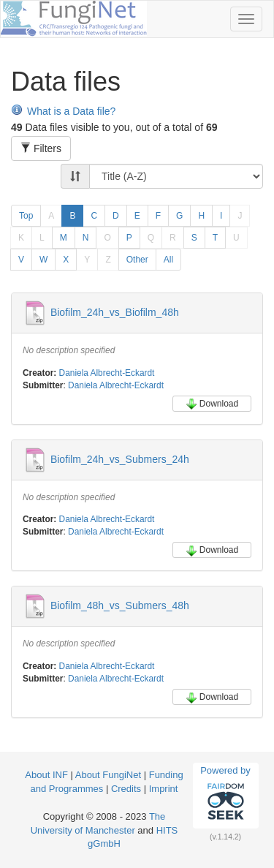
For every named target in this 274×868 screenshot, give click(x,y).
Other (137, 260)
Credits (126, 789)
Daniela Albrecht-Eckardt (107, 373)
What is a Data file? (63, 111)
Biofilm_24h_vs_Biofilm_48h (115, 312)
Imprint (164, 789)
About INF (46, 775)
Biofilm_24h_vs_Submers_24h (120, 458)
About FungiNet (108, 775)
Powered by (225, 795)
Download (212, 404)
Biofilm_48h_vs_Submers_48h (120, 605)
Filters (41, 148)
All (168, 260)
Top (26, 216)
